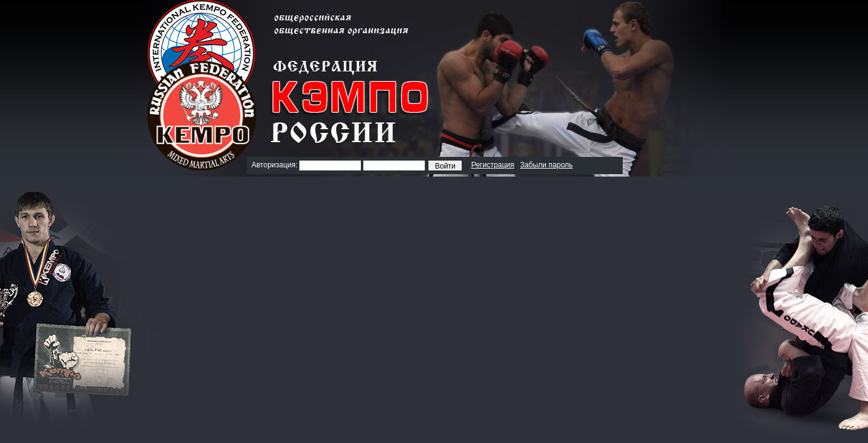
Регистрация (492, 165)
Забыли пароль (546, 165)
